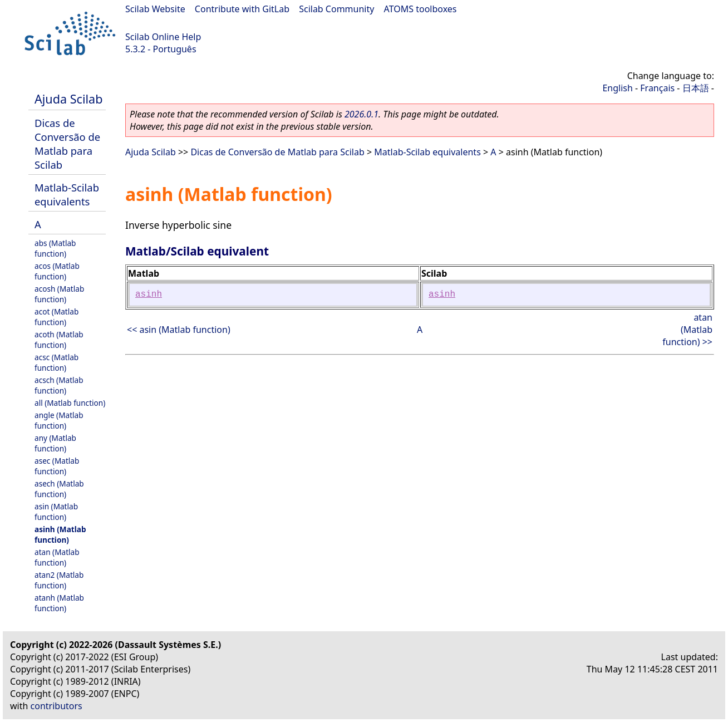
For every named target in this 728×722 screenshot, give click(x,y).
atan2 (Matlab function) (59, 580)
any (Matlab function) (55, 443)
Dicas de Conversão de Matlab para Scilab (67, 144)
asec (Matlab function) (57, 466)
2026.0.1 (361, 114)
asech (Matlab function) (59, 489)
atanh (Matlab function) (59, 603)
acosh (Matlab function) (59, 294)
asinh (149, 294)
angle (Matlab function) (59, 420)
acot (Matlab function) (56, 317)
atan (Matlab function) (57, 557)
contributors (56, 706)
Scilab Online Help (163, 37)
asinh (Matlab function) (60, 534)
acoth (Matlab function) (59, 340)
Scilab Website (155, 9)
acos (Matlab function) (57, 271)
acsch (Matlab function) (59, 385)
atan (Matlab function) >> (687, 330)
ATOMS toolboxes (420, 9)
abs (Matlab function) (55, 248)
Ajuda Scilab (68, 99)
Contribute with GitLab (242, 9)
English (617, 88)
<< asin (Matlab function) (179, 330)
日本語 (696, 88)
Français (657, 88)
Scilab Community (336, 9)
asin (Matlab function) (56, 512)
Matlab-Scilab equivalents (67, 194)
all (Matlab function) (70, 403)
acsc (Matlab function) (56, 362)
